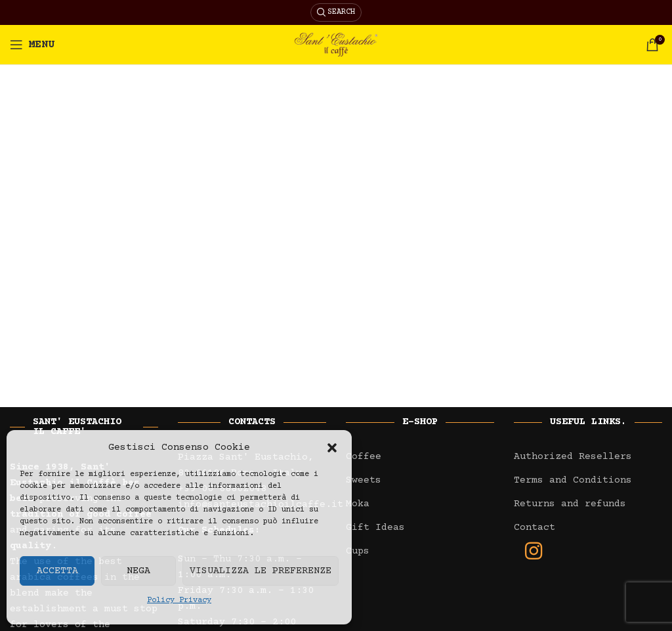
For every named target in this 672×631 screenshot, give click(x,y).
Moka (358, 504)
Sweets (364, 480)
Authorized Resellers (573, 457)
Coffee (364, 457)
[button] (332, 448)
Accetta (57, 571)
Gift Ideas (375, 528)
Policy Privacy (179, 600)
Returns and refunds (570, 504)
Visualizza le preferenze (261, 571)
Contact (535, 528)
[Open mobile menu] (32, 45)
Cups (358, 551)
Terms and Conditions (573, 480)
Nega (138, 571)
